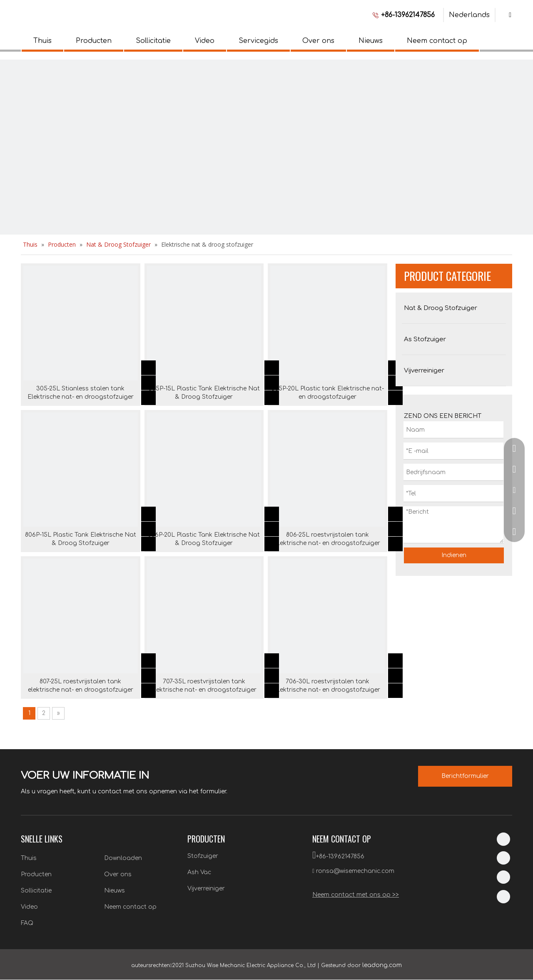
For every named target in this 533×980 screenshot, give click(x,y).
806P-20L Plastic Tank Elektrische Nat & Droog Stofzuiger (204, 539)
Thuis (42, 41)
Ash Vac (199, 872)
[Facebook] (503, 858)
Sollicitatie (153, 41)
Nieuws (371, 41)
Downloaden (123, 858)
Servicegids (258, 41)
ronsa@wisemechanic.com (355, 871)
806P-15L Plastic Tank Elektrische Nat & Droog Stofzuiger (81, 539)
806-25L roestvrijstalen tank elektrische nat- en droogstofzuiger (328, 539)
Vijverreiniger (206, 889)
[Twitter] (503, 877)
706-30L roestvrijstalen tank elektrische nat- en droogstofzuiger (328, 686)
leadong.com (382, 965)
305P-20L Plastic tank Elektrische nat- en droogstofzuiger (328, 393)
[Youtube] (503, 897)
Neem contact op (437, 41)
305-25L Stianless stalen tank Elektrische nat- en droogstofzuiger (81, 393)
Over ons (318, 41)
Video (205, 41)
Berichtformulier (465, 776)
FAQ (27, 923)
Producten (94, 41)
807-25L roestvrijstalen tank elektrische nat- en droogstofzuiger (81, 686)
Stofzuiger (203, 856)
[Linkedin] (503, 839)
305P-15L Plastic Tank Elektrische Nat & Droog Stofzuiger (204, 393)
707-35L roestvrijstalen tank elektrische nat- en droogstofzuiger (204, 686)
